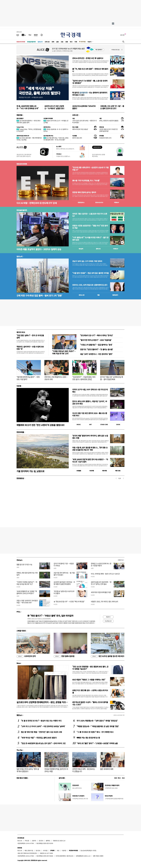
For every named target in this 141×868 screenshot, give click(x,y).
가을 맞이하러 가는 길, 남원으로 (30, 471)
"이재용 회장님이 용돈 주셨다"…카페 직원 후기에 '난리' (64, 352)
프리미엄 (83, 42)
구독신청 (27, 841)
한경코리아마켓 (21, 42)
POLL (19, 612)
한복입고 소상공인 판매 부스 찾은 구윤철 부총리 (101, 565)
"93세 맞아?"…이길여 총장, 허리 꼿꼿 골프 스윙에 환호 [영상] (84, 378)
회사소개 (20, 841)
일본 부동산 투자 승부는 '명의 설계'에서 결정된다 (28, 770)
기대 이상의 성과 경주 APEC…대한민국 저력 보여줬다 (84, 122)
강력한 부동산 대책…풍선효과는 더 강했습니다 (84, 770)
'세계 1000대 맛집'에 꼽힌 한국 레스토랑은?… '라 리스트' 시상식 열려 (90, 461)
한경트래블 (20, 432)
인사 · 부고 (117, 778)
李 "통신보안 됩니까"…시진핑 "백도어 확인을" (69, 602)
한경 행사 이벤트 (22, 778)
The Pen (20, 750)
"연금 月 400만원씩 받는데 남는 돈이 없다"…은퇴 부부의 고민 (43, 743)
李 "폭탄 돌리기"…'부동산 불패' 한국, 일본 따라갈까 (50, 616)
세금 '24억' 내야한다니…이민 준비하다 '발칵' (96, 354)
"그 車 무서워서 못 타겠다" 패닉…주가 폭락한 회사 (95, 732)
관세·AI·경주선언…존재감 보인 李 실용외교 (88, 58)
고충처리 (34, 841)
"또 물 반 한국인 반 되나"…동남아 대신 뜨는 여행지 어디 (41, 721)
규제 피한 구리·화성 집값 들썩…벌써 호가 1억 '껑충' (39, 295)
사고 (123, 778)
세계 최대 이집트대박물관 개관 (101, 592)
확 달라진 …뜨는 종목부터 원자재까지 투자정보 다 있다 (90, 94)
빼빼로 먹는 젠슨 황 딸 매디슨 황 (88, 738)
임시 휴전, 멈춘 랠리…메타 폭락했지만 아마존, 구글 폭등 (29, 139)
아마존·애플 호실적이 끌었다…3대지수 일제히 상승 (39, 249)
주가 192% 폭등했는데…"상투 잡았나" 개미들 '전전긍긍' (97, 721)
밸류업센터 (115, 295)
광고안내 (41, 841)
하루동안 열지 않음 (115, 50)
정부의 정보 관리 (77, 138)
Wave (19, 663)
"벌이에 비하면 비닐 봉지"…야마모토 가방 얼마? (28, 378)
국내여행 (92, 471)
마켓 (117, 202)
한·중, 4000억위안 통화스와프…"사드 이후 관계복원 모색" (28, 107)
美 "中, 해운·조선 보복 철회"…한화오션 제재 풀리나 (90, 70)
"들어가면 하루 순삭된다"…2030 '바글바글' (96, 340)
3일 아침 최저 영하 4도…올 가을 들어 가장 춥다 (64, 574)
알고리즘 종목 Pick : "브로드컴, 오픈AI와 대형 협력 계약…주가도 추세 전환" (56, 139)
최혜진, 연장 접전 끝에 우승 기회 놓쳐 (27, 574)
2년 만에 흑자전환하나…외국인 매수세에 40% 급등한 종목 (29, 122)
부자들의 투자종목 (48, 118)
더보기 (89, 42)
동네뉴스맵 (82, 295)
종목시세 (98, 249)
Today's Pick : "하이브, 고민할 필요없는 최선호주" (29, 130)
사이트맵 (45, 850)
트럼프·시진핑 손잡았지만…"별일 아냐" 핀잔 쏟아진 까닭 (90, 227)
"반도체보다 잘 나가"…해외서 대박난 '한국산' (96, 335)
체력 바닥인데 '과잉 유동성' (80, 129)
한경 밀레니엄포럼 (64, 656)
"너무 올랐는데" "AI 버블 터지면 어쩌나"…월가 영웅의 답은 (90, 239)
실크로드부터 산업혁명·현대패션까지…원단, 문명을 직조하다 (42, 702)
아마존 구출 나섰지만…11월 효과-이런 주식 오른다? (90, 215)
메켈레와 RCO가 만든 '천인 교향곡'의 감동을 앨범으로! (41, 425)
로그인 (122, 35)
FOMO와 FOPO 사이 (105, 138)
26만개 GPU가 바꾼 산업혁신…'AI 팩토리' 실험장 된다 (54, 107)
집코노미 (40, 42)
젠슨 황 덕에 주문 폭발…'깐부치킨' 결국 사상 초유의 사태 (41, 732)
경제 (53, 42)
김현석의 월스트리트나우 (23, 136)
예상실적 (81, 249)
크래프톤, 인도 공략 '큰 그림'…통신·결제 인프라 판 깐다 (112, 107)
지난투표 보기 (108, 621)
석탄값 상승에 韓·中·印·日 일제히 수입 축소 (56, 130)
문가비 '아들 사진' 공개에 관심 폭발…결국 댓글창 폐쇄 (112, 378)
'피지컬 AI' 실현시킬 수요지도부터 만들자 (64, 592)
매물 (98, 295)
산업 (62, 42)
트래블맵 (79, 471)
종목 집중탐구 (20, 118)
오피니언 (47, 42)
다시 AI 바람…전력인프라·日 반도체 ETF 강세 (37, 203)
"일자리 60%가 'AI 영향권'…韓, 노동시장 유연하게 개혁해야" (90, 82)
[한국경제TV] (24, 35)
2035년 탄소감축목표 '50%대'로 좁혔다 (84, 107)
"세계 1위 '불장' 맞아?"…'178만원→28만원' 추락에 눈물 (97, 743)
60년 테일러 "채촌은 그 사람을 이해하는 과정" (89, 680)
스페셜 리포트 (21, 631)
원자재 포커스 (47, 127)
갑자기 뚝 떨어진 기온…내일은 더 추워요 (64, 565)
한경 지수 (99, 202)
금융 (57, 42)
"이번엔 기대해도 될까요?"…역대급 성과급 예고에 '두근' (27, 583)
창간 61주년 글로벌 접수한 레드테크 (107, 656)
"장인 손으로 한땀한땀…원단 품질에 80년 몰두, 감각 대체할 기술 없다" (90, 668)
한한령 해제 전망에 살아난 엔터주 (84, 192)
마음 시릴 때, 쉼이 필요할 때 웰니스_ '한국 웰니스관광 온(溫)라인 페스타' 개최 (90, 449)
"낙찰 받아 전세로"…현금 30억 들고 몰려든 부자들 (90, 273)
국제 (76, 42)
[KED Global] (36, 35)
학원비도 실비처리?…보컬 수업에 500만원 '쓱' (30, 348)
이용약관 (64, 850)
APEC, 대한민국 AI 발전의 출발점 (109, 121)
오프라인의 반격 (26, 656)
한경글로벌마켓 (31, 42)
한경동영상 (20, 478)
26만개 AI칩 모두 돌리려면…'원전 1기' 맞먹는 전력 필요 (101, 583)
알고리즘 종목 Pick (48, 136)
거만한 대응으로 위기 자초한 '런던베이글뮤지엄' (108, 130)
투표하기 (108, 617)
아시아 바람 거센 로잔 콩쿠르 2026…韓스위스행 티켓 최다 (90, 414)
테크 (71, 42)
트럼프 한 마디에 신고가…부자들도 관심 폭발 (56, 122)
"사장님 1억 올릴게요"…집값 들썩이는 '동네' (96, 345)
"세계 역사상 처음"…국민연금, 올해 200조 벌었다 (39, 738)
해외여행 (104, 471)
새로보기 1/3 (121, 560)
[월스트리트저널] (30, 35)
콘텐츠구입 (30, 850)
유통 (67, 42)
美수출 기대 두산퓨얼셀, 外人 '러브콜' (86, 181)
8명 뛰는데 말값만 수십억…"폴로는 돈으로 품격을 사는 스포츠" (90, 703)
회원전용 (20, 115)
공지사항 (62, 778)
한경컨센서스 (81, 202)
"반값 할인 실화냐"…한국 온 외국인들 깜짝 (30, 337)
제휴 (26, 850)
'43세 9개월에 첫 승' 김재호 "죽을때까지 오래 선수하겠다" (27, 592)
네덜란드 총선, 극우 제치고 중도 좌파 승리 (105, 602)
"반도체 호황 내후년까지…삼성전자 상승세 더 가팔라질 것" (90, 169)
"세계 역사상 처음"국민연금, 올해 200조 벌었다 (39, 91)
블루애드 (48, 841)
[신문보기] (18, 35)
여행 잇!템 (118, 471)
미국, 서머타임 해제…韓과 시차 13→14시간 (105, 574)
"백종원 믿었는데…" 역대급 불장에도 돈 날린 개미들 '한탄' (98, 726)
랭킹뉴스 (20, 715)
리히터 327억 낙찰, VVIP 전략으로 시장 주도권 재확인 (90, 391)
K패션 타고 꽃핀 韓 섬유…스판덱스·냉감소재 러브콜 (90, 691)
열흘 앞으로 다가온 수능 (24, 565)
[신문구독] (42, 35)
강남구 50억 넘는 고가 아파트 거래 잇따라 (87, 261)
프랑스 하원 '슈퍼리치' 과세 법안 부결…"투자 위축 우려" (27, 602)
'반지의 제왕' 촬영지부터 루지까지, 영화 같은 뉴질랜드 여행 (90, 437)
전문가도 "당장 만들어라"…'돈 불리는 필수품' (96, 349)
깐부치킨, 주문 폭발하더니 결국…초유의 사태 (56, 378)
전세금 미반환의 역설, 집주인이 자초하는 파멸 (56, 770)
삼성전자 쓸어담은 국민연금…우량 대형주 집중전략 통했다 (64, 583)
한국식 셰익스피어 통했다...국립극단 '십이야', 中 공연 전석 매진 (90, 403)
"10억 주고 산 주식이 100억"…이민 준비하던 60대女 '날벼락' (43, 726)
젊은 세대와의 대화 (107, 769)
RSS (58, 850)
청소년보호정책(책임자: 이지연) (88, 850)
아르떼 (19, 386)
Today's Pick (20, 127)
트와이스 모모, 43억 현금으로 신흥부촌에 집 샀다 (90, 285)
